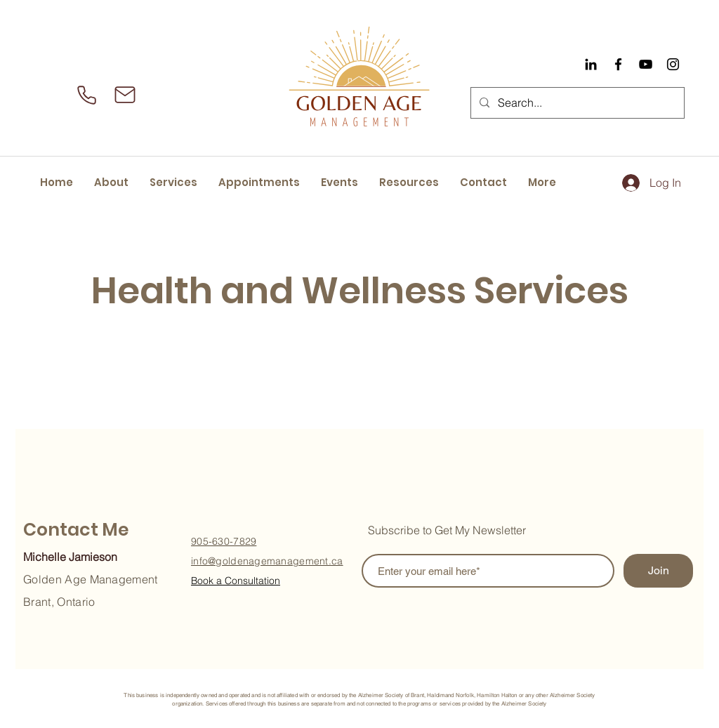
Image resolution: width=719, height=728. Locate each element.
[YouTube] (646, 64)
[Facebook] (618, 64)
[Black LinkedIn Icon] (591, 64)
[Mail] (125, 95)
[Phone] (86, 95)
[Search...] (576, 103)
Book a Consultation (236, 581)
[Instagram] (673, 64)
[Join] (658, 571)
